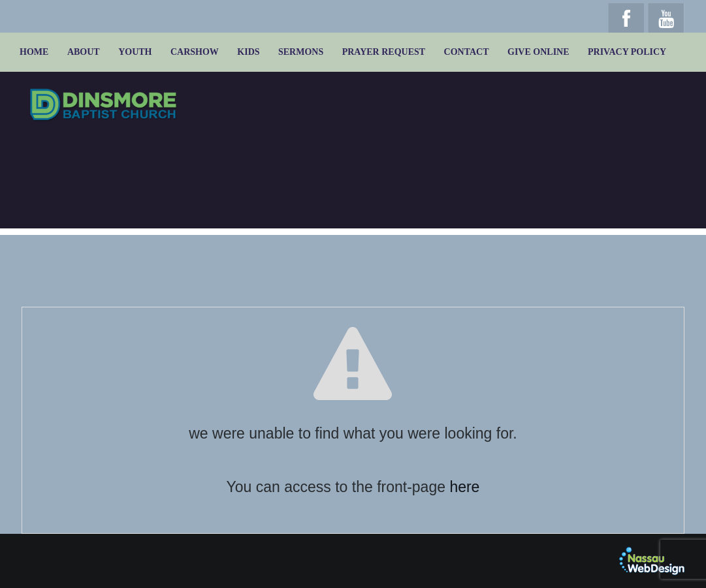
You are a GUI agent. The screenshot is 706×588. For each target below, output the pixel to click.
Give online (538, 52)
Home (34, 52)
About (84, 52)
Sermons (301, 52)
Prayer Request (384, 52)
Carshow (195, 52)
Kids (248, 52)
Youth (135, 52)
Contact (467, 52)
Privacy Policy (627, 52)
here (464, 487)
